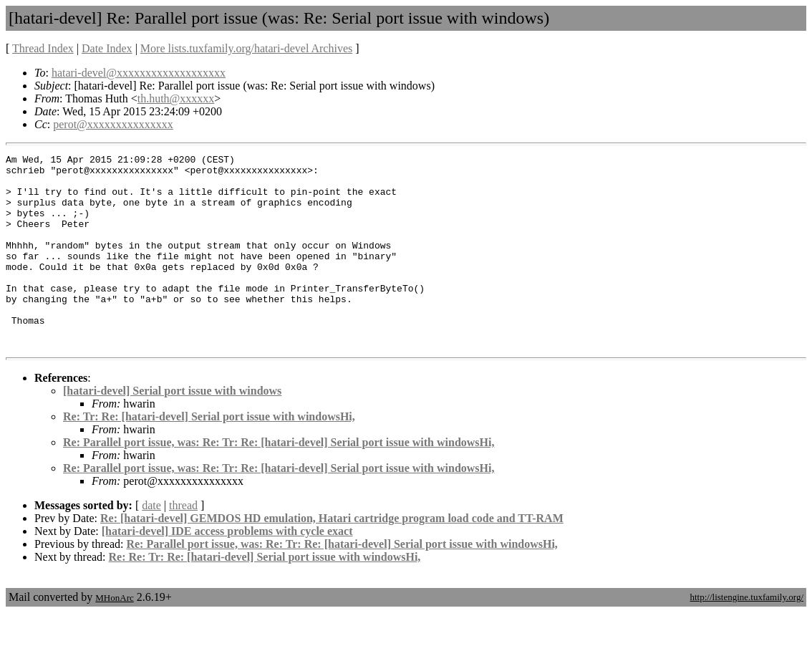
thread (183, 544)
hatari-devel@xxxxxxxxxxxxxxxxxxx (139, 73)
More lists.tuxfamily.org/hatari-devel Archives (246, 48)
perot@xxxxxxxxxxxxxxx (113, 124)
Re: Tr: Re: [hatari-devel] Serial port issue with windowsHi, (209, 455)
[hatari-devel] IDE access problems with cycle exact (227, 570)
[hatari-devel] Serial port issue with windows (172, 429)
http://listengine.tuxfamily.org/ (746, 636)
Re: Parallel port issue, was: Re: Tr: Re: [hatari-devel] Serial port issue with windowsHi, (279, 481)
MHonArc (114, 636)
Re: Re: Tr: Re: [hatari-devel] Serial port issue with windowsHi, (265, 595)
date (151, 544)
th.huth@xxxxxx (176, 98)
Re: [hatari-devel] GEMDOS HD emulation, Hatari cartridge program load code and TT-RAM (332, 557)
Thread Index (43, 48)
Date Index (107, 48)
